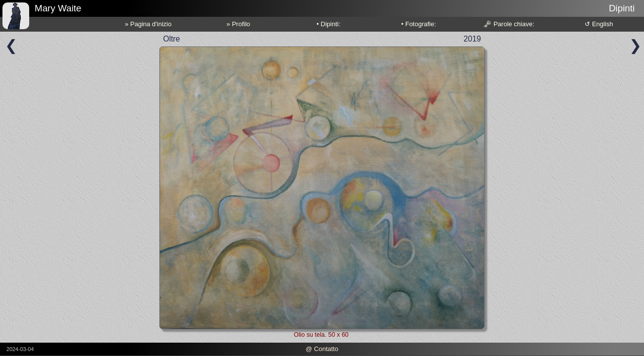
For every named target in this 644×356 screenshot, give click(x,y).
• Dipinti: (329, 24)
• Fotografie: (419, 24)
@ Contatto (322, 349)
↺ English (599, 24)
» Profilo (239, 24)
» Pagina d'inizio (148, 24)
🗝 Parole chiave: (509, 24)
